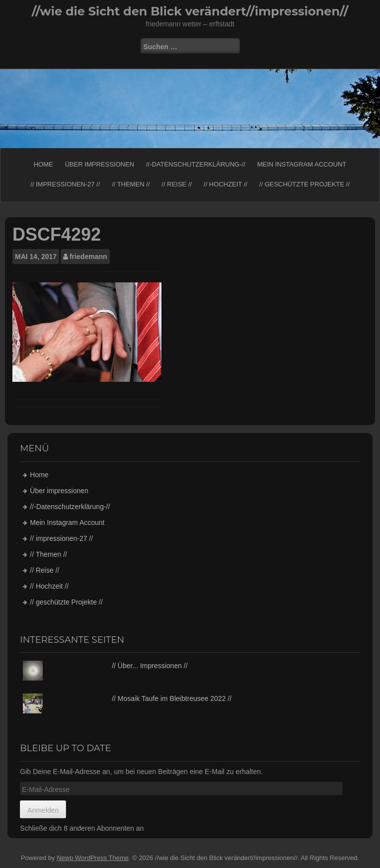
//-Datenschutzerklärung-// (196, 164)
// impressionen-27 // (65, 184)
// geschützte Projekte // (304, 184)
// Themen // (131, 184)
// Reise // (177, 184)
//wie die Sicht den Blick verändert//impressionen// (190, 11)
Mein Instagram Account (302, 164)
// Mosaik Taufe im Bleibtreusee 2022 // (172, 698)
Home (43, 164)
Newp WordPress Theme (93, 858)
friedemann (88, 257)
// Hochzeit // (226, 184)
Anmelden (43, 810)
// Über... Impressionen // (150, 666)
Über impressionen (100, 164)
